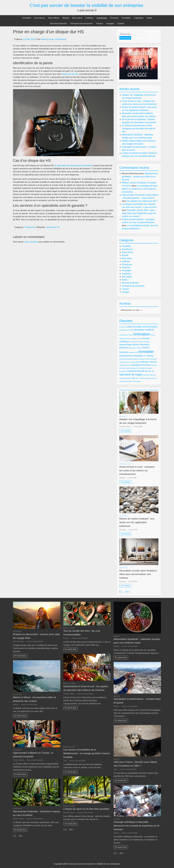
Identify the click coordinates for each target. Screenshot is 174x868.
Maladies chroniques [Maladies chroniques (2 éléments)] (139, 359)
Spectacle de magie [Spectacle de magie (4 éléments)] (131, 374)
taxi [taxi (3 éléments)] (133, 378)
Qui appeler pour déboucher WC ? (142, 201)
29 (70, 830)
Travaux (99, 23)
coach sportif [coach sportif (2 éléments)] (133, 342)
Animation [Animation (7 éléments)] (142, 334)
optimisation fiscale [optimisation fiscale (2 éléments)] (125, 365)
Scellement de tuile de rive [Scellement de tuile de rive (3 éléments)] (139, 371)
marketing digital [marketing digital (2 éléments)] (134, 362)
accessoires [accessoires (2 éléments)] (123, 327)
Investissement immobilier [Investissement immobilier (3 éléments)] (131, 356)
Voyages (110, 23)
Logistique (139, 18)
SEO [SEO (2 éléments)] (153, 371)
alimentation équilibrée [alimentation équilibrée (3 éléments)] (144, 330)
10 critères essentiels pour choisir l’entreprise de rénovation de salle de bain (139, 129)
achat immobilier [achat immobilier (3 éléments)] (134, 327)
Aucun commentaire (57, 39)
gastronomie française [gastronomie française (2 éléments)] (135, 348)
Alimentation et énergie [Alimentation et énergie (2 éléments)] (126, 330)
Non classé (127, 277)
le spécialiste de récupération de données (74, 165)
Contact (121, 23)
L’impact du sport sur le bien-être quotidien (86, 809)
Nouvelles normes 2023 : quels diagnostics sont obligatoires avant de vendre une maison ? (139, 213)
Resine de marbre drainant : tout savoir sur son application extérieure (137, 522)
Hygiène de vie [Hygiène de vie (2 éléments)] (133, 352)
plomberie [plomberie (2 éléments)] (154, 365)
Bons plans (77, 18)
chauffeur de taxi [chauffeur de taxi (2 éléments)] (136, 339)
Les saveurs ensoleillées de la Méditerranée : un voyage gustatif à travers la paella (87, 753)
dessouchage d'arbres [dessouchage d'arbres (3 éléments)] (129, 345)
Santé (149, 18)
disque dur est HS (70, 74)
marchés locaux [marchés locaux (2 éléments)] (124, 362)
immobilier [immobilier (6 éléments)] (146, 352)
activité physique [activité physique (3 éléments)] (150, 327)
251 (127, 592)
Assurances (40, 18)
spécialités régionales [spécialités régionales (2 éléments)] (149, 375)
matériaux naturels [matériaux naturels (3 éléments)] (148, 362)
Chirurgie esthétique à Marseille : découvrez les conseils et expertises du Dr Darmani (137, 826)
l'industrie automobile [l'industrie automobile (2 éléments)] (126, 359)
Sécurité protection (58, 23)
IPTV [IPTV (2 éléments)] (145, 356)
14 (20, 836)
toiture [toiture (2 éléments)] (137, 378)
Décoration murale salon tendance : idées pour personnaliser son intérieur (139, 574)
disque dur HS (53, 227)
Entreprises (102, 18)
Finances (114, 18)
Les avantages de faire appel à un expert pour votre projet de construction (140, 189)
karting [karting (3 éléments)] (150, 356)
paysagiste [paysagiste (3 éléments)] (136, 365)
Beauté (66, 18)
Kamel (44, 39)
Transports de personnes (81, 23)
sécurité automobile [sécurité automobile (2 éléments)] (125, 378)
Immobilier (126, 18)
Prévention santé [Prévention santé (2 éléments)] (124, 368)
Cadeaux (89, 18)
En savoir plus (20, 656)
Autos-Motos (54, 18)
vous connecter (31, 242)
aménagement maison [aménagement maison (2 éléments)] (126, 335)
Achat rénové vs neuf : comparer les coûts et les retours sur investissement (137, 470)
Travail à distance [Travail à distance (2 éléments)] (145, 378)
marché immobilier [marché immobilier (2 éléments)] (151, 359)
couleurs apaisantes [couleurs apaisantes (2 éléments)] (144, 342)
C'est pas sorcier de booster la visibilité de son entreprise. (87, 5)
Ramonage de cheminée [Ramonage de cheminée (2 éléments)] (137, 368)
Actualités (27, 18)
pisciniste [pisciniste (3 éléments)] (146, 365)
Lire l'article (125, 431)
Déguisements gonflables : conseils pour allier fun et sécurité (140, 177)
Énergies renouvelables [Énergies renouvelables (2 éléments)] (134, 381)
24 (121, 853)
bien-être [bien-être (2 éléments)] (128, 339)
